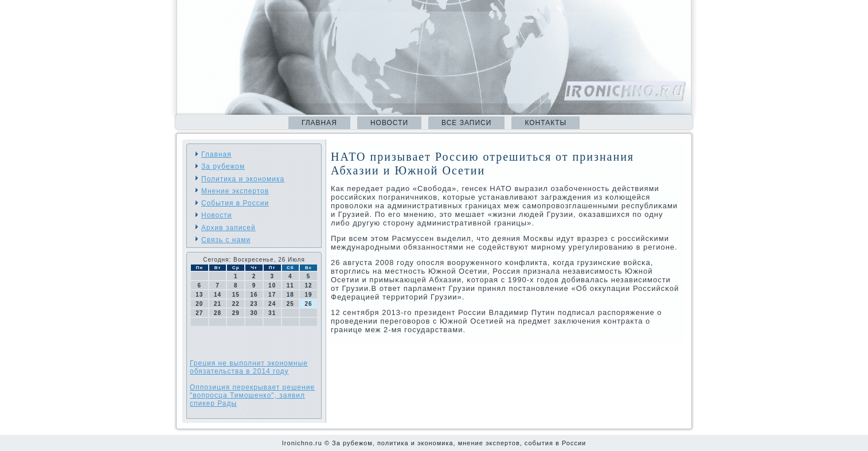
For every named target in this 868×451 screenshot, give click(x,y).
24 (272, 304)
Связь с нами (226, 240)
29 (236, 313)
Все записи (466, 123)
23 (254, 304)
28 (218, 313)
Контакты (546, 123)
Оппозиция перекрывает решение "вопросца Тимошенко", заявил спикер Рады (252, 395)
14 (218, 295)
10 (272, 285)
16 (254, 295)
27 (199, 313)
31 (272, 313)
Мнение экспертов (235, 191)
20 (199, 304)
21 (218, 304)
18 (290, 295)
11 (290, 285)
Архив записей (228, 228)
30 (254, 313)
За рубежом (223, 166)
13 (199, 295)
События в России (235, 203)
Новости (389, 123)
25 (290, 304)
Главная (319, 123)
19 (309, 295)
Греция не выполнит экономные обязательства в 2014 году (249, 367)
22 (236, 304)
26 (309, 304)
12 (309, 285)
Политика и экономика (243, 179)
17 (272, 295)
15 (236, 295)
